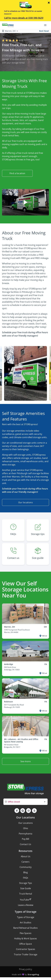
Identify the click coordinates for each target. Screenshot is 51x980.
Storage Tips (26, 883)
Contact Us (26, 844)
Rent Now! (44, 31)
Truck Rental (26, 894)
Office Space (26, 944)
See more (26, 761)
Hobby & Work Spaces (26, 938)
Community (26, 867)
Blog (26, 872)
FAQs (26, 878)
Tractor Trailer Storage (26, 954)
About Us (26, 856)
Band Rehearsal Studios (26, 928)
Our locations (26, 502)
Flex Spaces (26, 933)
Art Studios (26, 923)
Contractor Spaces (26, 949)
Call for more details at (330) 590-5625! (24, 18)
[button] (17, 811)
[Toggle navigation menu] (46, 25)
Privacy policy (26, 969)
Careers (26, 862)
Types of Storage (26, 917)
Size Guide (26, 888)
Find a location (17, 173)
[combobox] (26, 802)
